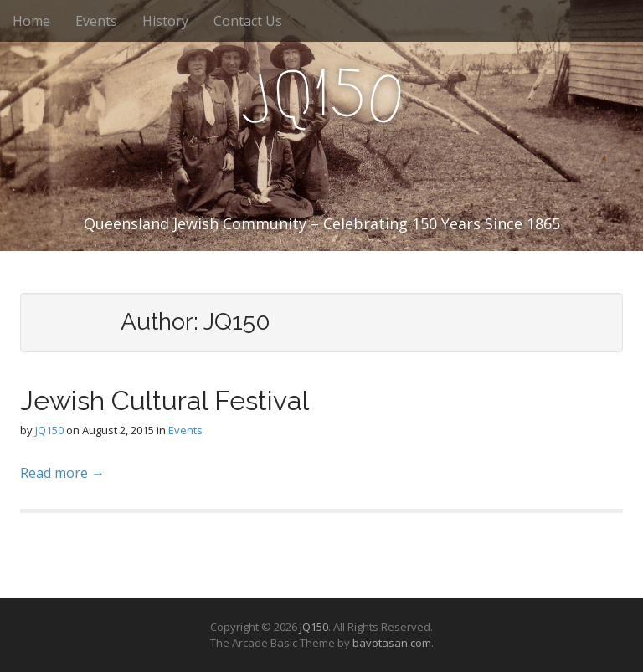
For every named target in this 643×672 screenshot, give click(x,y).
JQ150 (49, 430)
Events (96, 21)
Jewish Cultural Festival (165, 400)
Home (31, 21)
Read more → (62, 473)
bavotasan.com (392, 643)
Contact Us (248, 21)
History (165, 21)
